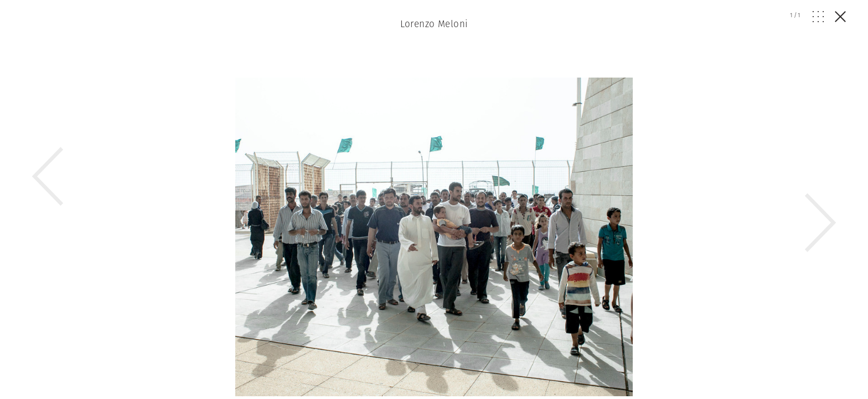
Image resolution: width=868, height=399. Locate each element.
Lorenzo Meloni (434, 24)
